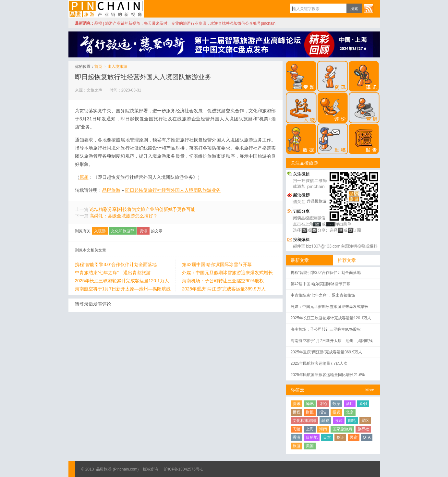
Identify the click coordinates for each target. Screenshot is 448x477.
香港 (297, 437)
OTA (367, 437)
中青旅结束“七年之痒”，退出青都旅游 (113, 273)
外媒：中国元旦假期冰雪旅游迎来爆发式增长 (227, 273)
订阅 (369, 8)
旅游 (297, 446)
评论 (323, 404)
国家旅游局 (342, 429)
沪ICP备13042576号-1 (183, 469)
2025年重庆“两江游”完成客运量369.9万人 (224, 289)
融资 (325, 421)
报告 (323, 412)
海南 (323, 429)
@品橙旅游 (317, 201)
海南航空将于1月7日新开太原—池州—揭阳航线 (123, 289)
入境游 (100, 231)
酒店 (350, 404)
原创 (363, 404)
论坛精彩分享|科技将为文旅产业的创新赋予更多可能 (142, 209)
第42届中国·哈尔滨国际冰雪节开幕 (217, 264)
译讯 (310, 404)
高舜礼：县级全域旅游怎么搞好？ (124, 216)
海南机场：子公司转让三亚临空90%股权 (223, 281)
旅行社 (363, 429)
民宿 (354, 437)
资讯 (143, 231)
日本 (327, 437)
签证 (340, 437)
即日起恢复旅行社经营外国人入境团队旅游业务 (143, 77)
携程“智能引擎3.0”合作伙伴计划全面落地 (116, 264)
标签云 (297, 390)
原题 (84, 177)
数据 (336, 404)
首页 (98, 67)
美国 (310, 446)
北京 (350, 412)
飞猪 (297, 429)
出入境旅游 (117, 67)
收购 (339, 421)
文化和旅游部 (123, 231)
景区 (365, 421)
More (370, 390)
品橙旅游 (106, 9)
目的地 (312, 437)
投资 (336, 412)
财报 (310, 412)
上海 (310, 429)
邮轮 (352, 421)
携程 (297, 412)
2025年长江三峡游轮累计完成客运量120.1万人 (122, 281)
